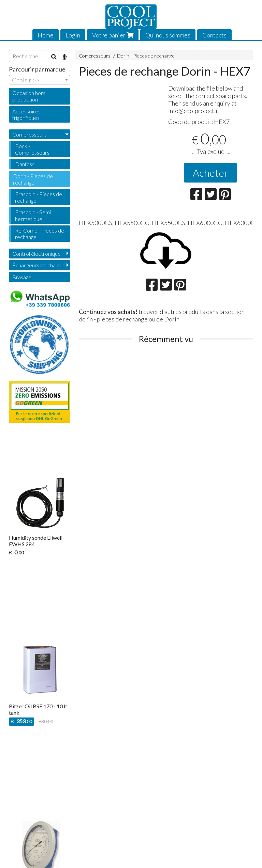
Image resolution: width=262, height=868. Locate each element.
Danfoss (25, 164)
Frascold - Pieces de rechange (39, 197)
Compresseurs (95, 56)
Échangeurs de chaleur (38, 265)
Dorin (172, 319)
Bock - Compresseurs (32, 149)
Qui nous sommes (168, 35)
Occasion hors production (29, 96)
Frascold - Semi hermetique (33, 215)
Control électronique (37, 254)
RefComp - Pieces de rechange (40, 234)
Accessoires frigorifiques (26, 114)
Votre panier (113, 35)
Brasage (22, 277)
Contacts (214, 35)
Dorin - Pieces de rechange (146, 56)
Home (46, 35)
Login (73, 35)
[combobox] (40, 80)
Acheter (210, 173)
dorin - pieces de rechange (113, 319)
